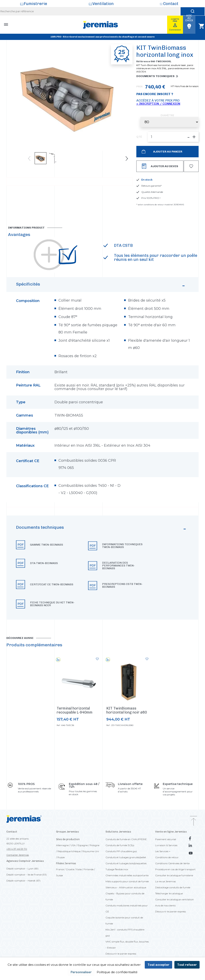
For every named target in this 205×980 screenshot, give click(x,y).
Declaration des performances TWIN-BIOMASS (118, 566)
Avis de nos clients (165, 905)
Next (127, 159)
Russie (61, 857)
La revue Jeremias (165, 881)
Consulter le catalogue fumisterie (174, 875)
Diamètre (167, 115)
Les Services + (163, 851)
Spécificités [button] (101, 286)
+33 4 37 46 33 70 (17, 849)
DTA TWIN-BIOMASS (44, 563)
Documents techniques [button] (155, 76)
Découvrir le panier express (121, 954)
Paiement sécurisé (166, 839)
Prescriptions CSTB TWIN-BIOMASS (122, 586)
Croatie (70, 869)
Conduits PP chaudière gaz (121, 851)
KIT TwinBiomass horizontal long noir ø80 (127, 710)
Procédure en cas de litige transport (175, 869)
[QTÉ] (173, 137)
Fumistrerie (35, 4)
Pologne (94, 845)
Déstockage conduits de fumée (173, 887)
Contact (171, 4)
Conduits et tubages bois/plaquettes (126, 863)
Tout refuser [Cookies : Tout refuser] (187, 965)
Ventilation (103, 4)
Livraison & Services (166, 845)
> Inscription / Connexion (158, 104)
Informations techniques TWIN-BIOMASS (122, 546)
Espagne (83, 845)
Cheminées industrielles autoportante (127, 875)
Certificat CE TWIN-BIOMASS (52, 585)
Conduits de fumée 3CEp (120, 845)
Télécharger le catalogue (169, 893)
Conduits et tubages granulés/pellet (126, 857)
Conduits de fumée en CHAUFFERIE (126, 839)
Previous (29, 159)
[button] (102, 568)
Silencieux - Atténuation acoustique (126, 887)
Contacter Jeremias (18, 855)
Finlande (89, 869)
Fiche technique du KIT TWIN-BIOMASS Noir (52, 604)
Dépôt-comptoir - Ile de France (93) (27, 875)
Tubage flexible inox (117, 869)
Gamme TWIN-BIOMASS (47, 545)
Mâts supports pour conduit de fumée (127, 881)
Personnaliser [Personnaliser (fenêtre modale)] (81, 972)
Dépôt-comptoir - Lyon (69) (22, 869)
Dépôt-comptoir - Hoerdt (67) (23, 881)
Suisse (59, 875)
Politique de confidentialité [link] (117, 972)
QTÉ (139, 137)
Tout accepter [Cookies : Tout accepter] (158, 965)
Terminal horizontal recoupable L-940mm (75, 710)
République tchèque (69, 851)
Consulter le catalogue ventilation (174, 899)
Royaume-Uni (91, 851)
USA (73, 845)
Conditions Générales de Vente (172, 863)
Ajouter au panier (167, 152)
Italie (79, 869)
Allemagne (62, 845)
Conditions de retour (167, 857)
